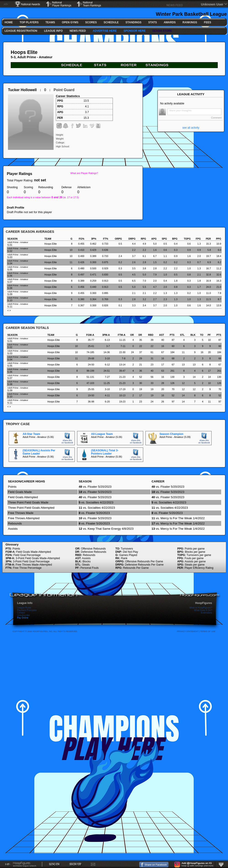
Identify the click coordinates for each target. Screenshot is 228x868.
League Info (25, 603)
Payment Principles (27, 610)
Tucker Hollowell (22, 90)
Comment (216, 118)
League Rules (24, 608)
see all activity (191, 128)
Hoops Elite (24, 52)
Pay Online (23, 618)
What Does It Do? (203, 610)
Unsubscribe (23, 615)
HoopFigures (204, 603)
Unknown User (212, 4)
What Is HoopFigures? (201, 608)
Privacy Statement (188, 631)
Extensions (206, 613)
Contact (21, 613)
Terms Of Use (208, 631)
